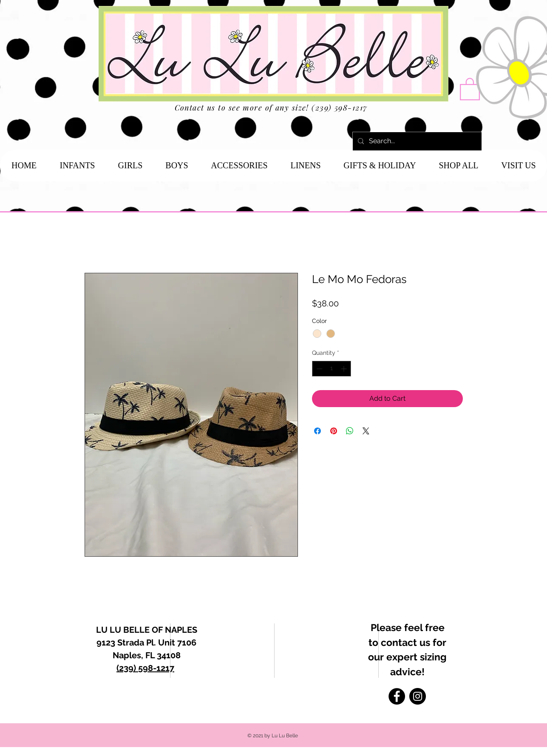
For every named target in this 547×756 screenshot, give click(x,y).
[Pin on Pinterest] (334, 431)
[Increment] (344, 369)
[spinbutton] (332, 369)
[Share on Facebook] (317, 431)
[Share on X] (366, 431)
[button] (470, 88)
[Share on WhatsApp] (350, 431)
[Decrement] (319, 369)
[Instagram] (418, 696)
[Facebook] (397, 696)
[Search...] (416, 141)
